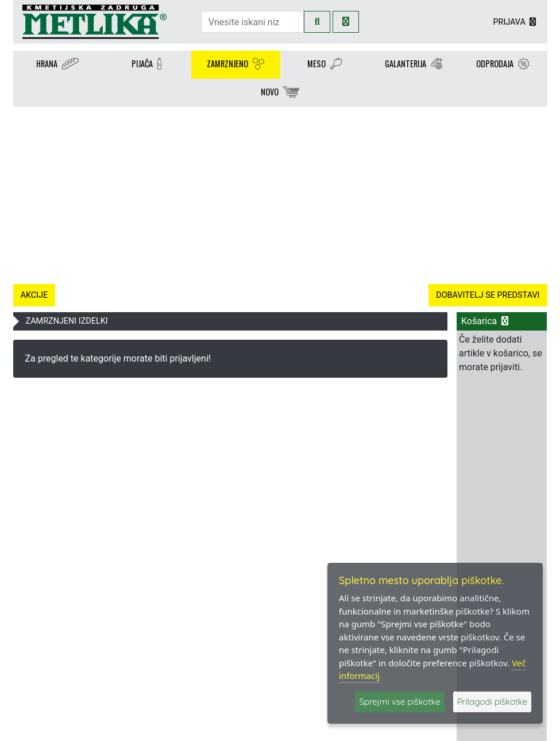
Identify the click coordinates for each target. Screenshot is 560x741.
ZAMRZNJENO (235, 65)
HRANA (57, 65)
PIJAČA (146, 65)
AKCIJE (34, 295)
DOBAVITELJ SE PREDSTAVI (488, 295)
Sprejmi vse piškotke (399, 702)
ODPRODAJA (503, 65)
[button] (53, 193)
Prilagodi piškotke (492, 702)
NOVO (280, 93)
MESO (325, 65)
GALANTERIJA (414, 65)
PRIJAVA (515, 22)
